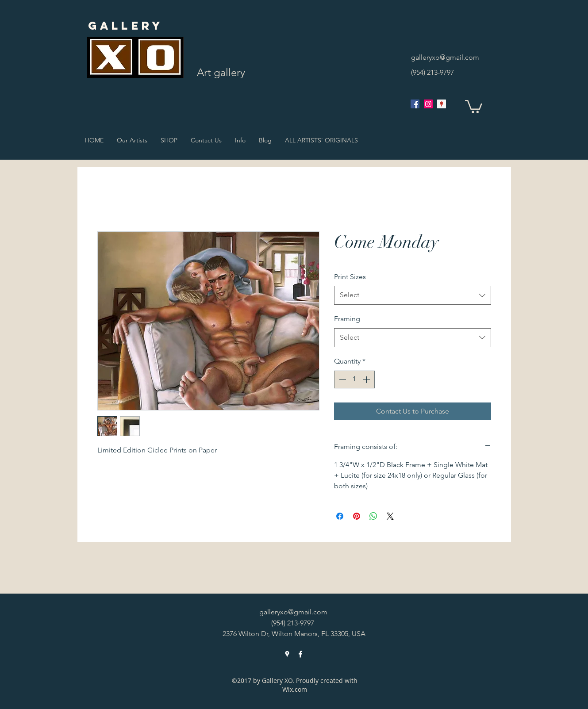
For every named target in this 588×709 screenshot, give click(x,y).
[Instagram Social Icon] (428, 104)
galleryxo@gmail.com (445, 57)
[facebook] (415, 104)
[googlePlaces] (442, 104)
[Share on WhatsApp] (373, 516)
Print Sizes (350, 277)
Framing (347, 319)
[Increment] (367, 379)
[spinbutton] (354, 379)
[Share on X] (390, 516)
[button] (474, 106)
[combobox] (413, 295)
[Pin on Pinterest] (357, 516)
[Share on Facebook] (340, 516)
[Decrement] (342, 379)
